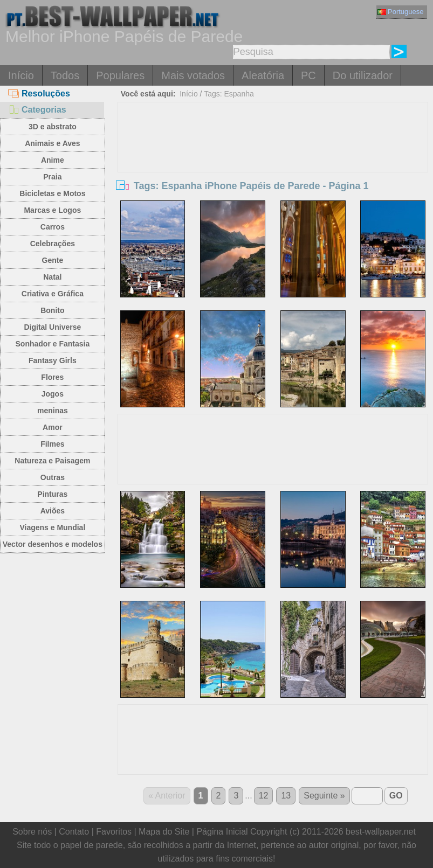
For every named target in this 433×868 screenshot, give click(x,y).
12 (264, 796)
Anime (53, 160)
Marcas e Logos (52, 210)
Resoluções (39, 93)
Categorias (37, 110)
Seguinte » (324, 796)
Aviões (53, 511)
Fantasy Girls (53, 360)
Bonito (52, 310)
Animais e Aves (52, 143)
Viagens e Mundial (52, 527)
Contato (74, 832)
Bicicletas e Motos (52, 193)
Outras (53, 477)
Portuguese (401, 12)
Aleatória (263, 75)
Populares (120, 75)
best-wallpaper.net (381, 832)
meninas (53, 411)
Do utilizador (363, 75)
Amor (53, 427)
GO (396, 796)
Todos (65, 75)
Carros (53, 227)
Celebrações (53, 244)
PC (308, 75)
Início (21, 75)
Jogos (53, 394)
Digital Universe (52, 327)
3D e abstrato (53, 127)
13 (286, 796)
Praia (52, 177)
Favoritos (114, 832)
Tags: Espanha (229, 94)
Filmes (52, 444)
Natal (52, 277)
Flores (52, 377)
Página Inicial (222, 832)
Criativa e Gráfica (53, 294)
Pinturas (52, 494)
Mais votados (193, 75)
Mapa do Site (164, 832)
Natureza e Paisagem (52, 461)
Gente (53, 260)
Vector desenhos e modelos (53, 544)
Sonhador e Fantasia (53, 344)
